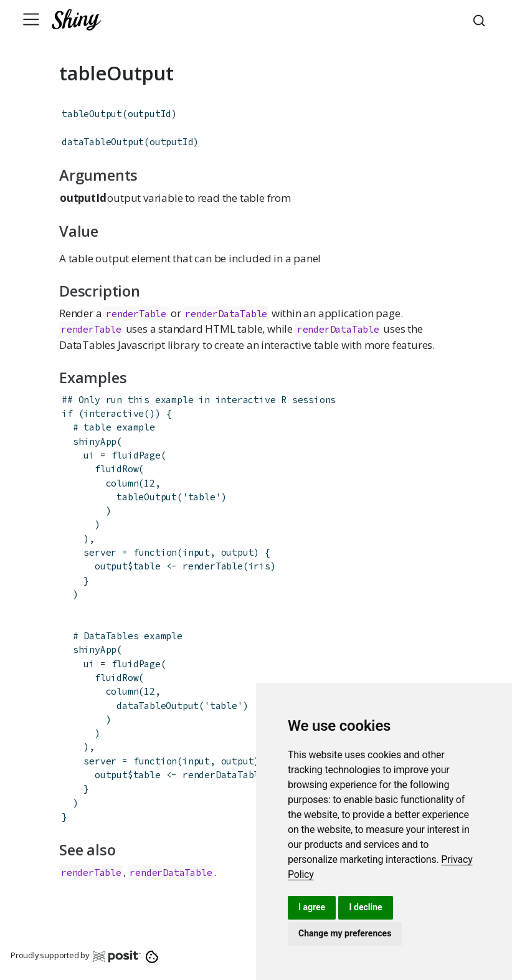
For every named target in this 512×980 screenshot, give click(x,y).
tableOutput (92, 114)
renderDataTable (226, 314)
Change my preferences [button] (345, 933)
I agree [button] (312, 907)
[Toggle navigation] (31, 19)
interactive (114, 413)
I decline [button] (365, 907)
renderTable (136, 314)
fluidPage (136, 455)
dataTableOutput (103, 142)
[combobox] (481, 19)
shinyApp (95, 441)
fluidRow (116, 469)
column (122, 483)
